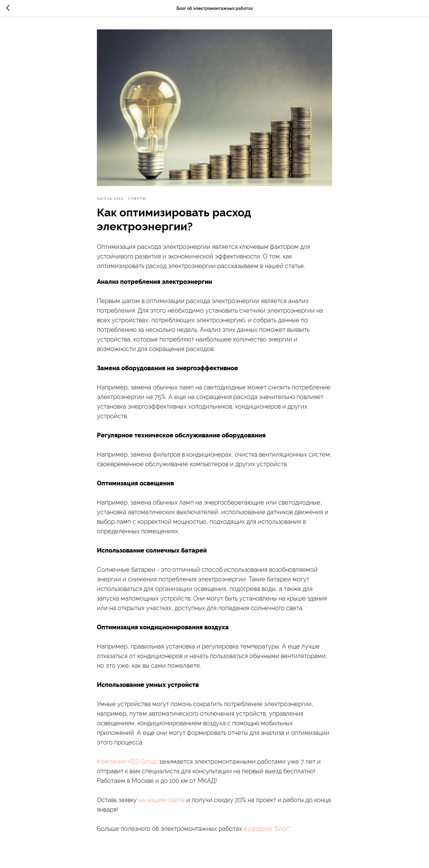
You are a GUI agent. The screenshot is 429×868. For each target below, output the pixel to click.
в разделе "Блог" (266, 829)
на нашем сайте (162, 800)
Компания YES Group (127, 762)
